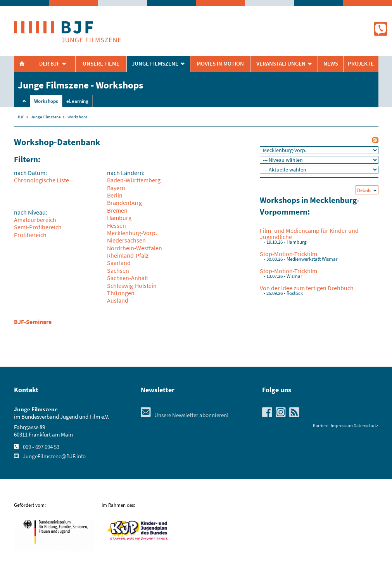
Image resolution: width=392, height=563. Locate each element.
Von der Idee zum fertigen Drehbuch (307, 288)
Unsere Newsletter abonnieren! (185, 415)
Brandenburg (124, 203)
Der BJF (49, 64)
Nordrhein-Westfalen (135, 248)
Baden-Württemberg (134, 180)
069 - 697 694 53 (41, 447)
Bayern (116, 188)
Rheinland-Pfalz (128, 255)
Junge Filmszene (46, 117)
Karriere (321, 425)
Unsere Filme (101, 64)
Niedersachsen (126, 240)
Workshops (46, 101)
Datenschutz (366, 425)
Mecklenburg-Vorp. (132, 233)
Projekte (361, 64)
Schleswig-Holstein (132, 286)
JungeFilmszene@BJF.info (54, 456)
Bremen (117, 210)
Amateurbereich (35, 220)
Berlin (115, 195)
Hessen (117, 225)
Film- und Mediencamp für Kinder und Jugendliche (309, 234)
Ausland (118, 300)
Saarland (119, 263)
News (331, 64)
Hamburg (119, 218)
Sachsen (118, 270)
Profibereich (30, 235)
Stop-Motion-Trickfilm (288, 254)
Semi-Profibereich (38, 227)
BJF (21, 117)
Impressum (342, 425)
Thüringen (121, 293)
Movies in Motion (220, 64)
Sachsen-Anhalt (128, 278)
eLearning (77, 101)
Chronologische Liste (41, 180)
